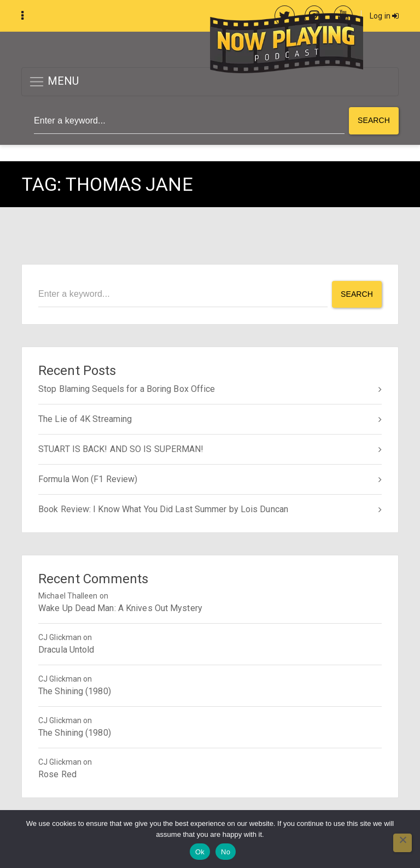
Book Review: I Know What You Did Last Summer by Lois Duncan (163, 509)
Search (374, 120)
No (226, 852)
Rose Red (57, 774)
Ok (200, 852)
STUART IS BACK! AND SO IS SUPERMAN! (121, 449)
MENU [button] (54, 82)
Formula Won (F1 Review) (88, 479)
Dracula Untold (66, 650)
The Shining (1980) (75, 691)
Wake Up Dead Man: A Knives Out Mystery (120, 608)
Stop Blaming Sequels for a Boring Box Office (127, 389)
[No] (402, 843)
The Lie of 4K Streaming (85, 419)
